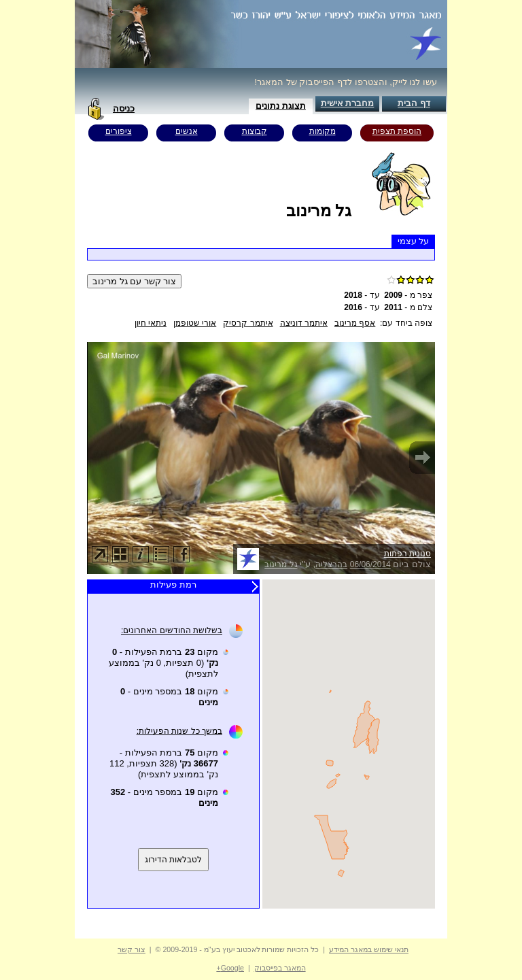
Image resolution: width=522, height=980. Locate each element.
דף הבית (414, 103)
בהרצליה (331, 564)
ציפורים (119, 131)
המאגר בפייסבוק (280, 968)
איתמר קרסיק (248, 323)
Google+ (230, 968)
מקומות (323, 131)
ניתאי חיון (151, 323)
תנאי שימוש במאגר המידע (369, 949)
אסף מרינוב (355, 323)
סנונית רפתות (407, 554)
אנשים (187, 131)
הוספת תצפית (397, 131)
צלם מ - (408, 307)
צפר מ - (408, 295)
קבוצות (255, 131)
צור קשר (132, 949)
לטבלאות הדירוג (173, 860)
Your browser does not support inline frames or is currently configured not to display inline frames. (349, 744)
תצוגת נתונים (281, 106)
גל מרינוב (281, 564)
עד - (362, 295)
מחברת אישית (348, 103)
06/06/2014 (370, 564)
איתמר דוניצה (304, 323)
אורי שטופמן (195, 323)
